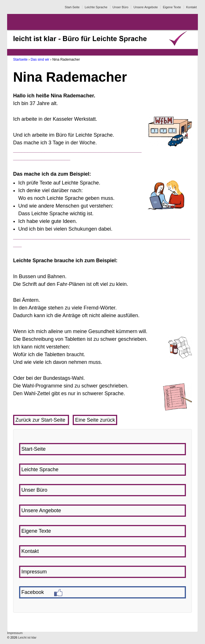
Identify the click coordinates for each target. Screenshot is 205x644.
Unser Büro (121, 7)
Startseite (20, 60)
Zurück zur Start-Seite (41, 420)
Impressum (15, 633)
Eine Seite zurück (95, 420)
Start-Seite (72, 7)
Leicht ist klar (27, 637)
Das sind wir (40, 60)
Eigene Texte (172, 7)
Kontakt (191, 7)
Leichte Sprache (96, 7)
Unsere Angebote (146, 7)
